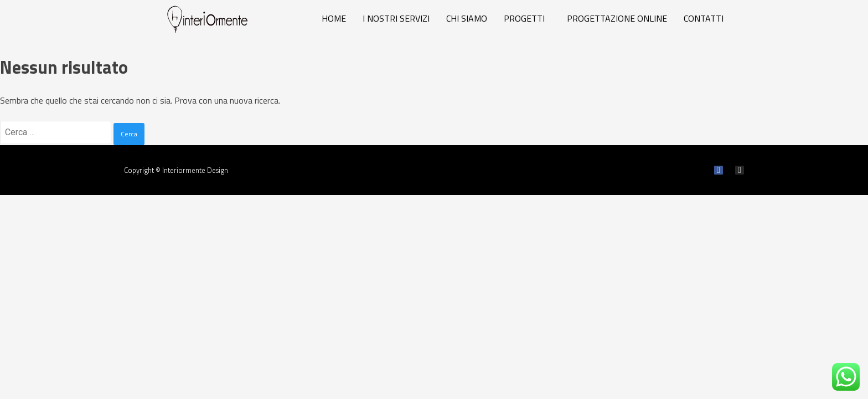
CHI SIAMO (467, 18)
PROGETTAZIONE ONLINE (617, 18)
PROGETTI (524, 18)
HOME (334, 18)
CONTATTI (704, 18)
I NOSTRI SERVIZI (396, 18)
